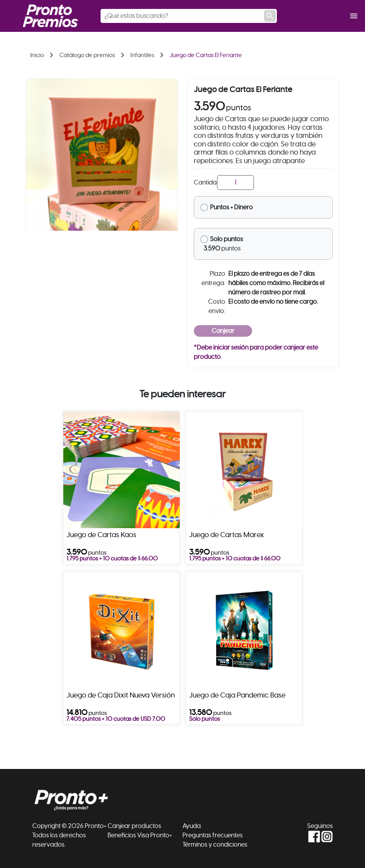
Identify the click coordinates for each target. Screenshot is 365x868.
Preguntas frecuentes (213, 835)
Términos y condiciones (215, 845)
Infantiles (142, 55)
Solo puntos (227, 239)
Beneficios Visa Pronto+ (140, 835)
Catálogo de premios (87, 55)
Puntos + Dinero (231, 207)
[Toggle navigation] (319, 16)
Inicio (37, 55)
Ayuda (192, 826)
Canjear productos (134, 826)
